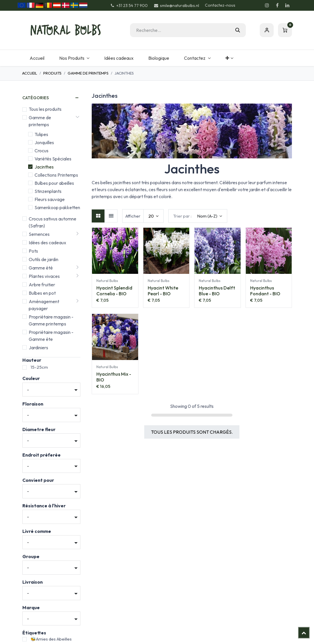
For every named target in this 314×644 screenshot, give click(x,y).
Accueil (30, 73)
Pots (33, 251)
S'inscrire (267, 30)
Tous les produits (45, 109)
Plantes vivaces (44, 276)
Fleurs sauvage (50, 199)
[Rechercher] (238, 30)
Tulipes (41, 134)
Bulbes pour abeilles (54, 183)
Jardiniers (38, 348)
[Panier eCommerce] (285, 30)
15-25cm (39, 367)
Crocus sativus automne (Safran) (53, 222)
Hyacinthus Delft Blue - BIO (217, 291)
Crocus (41, 151)
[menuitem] (37, 58)
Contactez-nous (220, 5)
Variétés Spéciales (53, 159)
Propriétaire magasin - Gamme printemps (51, 320)
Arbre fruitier (42, 285)
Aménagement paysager (44, 305)
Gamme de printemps (88, 73)
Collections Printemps (56, 175)
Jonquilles (44, 142)
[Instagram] (267, 5)
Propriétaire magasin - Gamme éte (51, 336)
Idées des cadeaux (47, 243)
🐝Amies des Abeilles (51, 639)
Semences (39, 234)
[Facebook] (277, 5)
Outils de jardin (44, 259)
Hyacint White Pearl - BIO (163, 291)
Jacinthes (44, 167)
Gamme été (41, 268)
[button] (198, 216)
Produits (52, 73)
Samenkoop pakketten (57, 207)
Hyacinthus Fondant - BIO (265, 291)
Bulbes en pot (42, 293)
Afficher (133, 216)
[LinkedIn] (287, 5)
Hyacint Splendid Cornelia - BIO (114, 291)
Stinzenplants (48, 191)
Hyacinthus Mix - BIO (114, 377)
